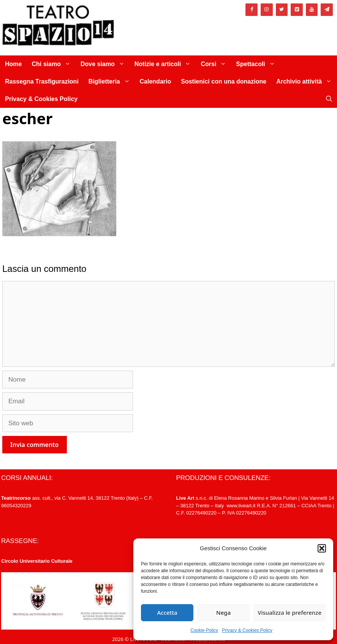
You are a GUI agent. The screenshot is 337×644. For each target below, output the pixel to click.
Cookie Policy (204, 630)
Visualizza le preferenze (290, 612)
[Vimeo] (297, 10)
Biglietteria (112, 82)
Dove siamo (105, 64)
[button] (322, 548)
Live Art (185, 498)
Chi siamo (53, 64)
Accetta (167, 612)
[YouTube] (312, 10)
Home (13, 64)
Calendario (156, 81)
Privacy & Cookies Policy (247, 630)
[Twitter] (282, 10)
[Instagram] (267, 10)
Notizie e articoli (165, 64)
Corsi (216, 64)
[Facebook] (252, 10)
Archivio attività (306, 82)
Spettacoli (258, 64)
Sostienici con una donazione (224, 81)
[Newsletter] (327, 10)
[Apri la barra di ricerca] (329, 99)
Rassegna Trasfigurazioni (42, 81)
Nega (223, 612)
